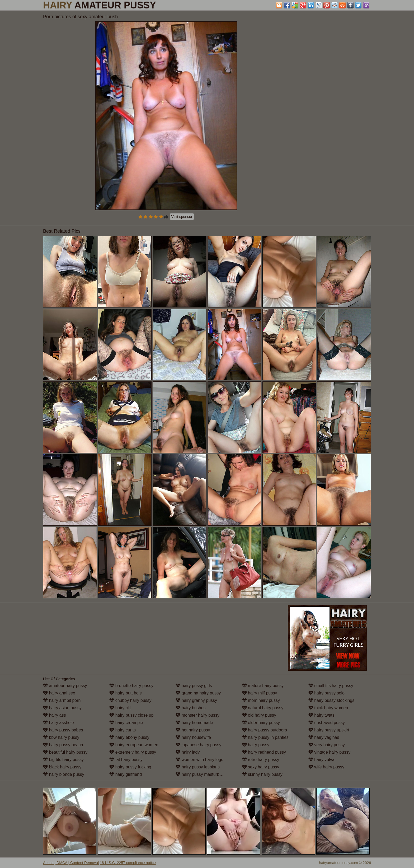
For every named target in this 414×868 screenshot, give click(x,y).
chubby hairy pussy (130, 700)
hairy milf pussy (260, 693)
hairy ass (54, 715)
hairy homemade (194, 723)
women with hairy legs (199, 760)
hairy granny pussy (196, 700)
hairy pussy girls (194, 686)
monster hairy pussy (197, 715)
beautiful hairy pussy (65, 752)
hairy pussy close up (131, 715)
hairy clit (120, 708)
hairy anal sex (59, 693)
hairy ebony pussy (129, 737)
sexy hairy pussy (261, 767)
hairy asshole (58, 723)
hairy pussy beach (63, 745)
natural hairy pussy (263, 708)
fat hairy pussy (126, 760)
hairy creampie (126, 723)
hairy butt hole (126, 693)
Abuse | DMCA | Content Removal (71, 863)
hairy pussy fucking (130, 767)
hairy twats (321, 715)
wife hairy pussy (326, 767)
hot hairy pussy (193, 730)
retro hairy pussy (261, 760)
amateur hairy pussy (65, 686)
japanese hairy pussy (198, 745)
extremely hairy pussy (133, 752)
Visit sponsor (182, 217)
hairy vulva (321, 760)
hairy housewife (193, 737)
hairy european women (134, 745)
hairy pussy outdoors (265, 730)
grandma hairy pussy (198, 693)
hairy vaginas (324, 737)
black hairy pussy (62, 767)
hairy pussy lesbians (198, 767)
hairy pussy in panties (265, 737)
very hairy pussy (327, 745)
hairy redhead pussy (264, 752)
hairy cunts (123, 730)
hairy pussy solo (326, 693)
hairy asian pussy (62, 708)
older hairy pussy (261, 723)
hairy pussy (256, 745)
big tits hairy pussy (63, 760)
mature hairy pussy (263, 686)
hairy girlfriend (126, 774)
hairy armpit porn (62, 700)
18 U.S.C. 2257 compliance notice (128, 863)
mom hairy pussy (261, 700)
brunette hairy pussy (131, 686)
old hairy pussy (259, 715)
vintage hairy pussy (329, 752)
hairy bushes (190, 708)
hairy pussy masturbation (202, 774)
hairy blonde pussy (64, 774)
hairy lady (188, 752)
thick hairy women (328, 708)
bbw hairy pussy (61, 737)
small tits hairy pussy (331, 686)
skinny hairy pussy (262, 774)
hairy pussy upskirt (329, 730)
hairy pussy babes (63, 730)
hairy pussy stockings (331, 700)
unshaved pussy (327, 723)
